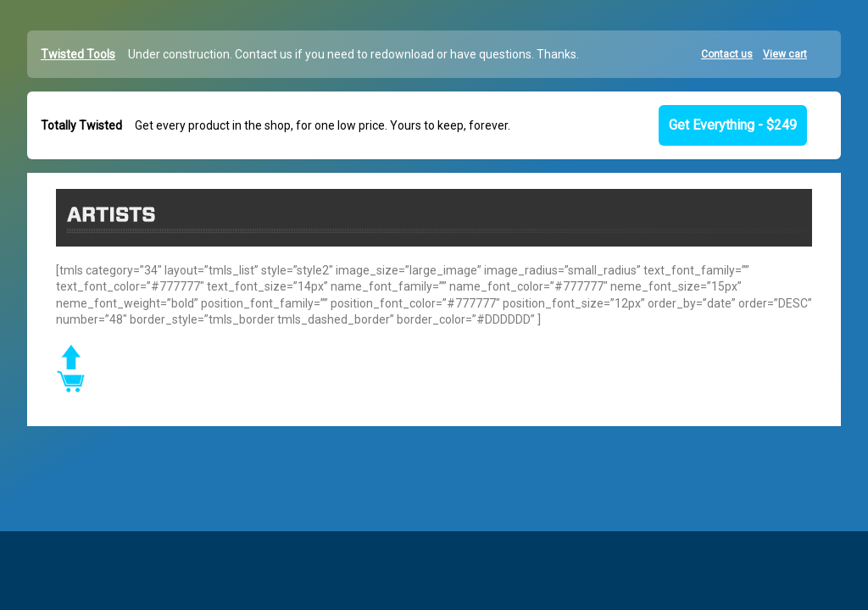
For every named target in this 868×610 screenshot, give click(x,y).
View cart (785, 54)
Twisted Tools (78, 54)
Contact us (727, 54)
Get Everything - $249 (733, 125)
